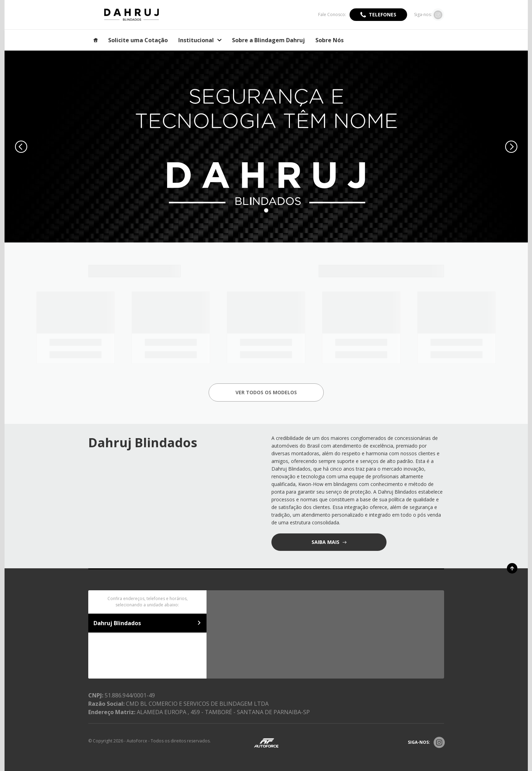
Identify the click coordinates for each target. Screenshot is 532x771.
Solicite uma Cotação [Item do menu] (138, 40)
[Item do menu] (96, 40)
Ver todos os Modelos (266, 392)
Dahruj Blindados (148, 623)
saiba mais (326, 542)
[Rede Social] (439, 742)
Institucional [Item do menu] (200, 40)
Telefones (383, 14)
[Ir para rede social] (438, 15)
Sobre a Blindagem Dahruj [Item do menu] (268, 40)
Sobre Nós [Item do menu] (329, 40)
